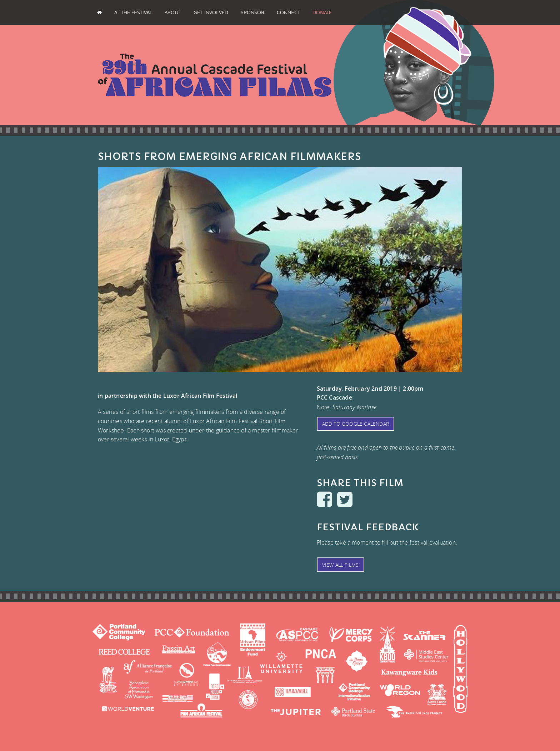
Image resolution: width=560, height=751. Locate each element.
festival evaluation (433, 542)
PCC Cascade (334, 397)
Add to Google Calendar (356, 424)
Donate (322, 12)
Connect (288, 12)
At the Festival (133, 12)
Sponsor (252, 12)
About (173, 12)
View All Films (341, 565)
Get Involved (211, 12)
